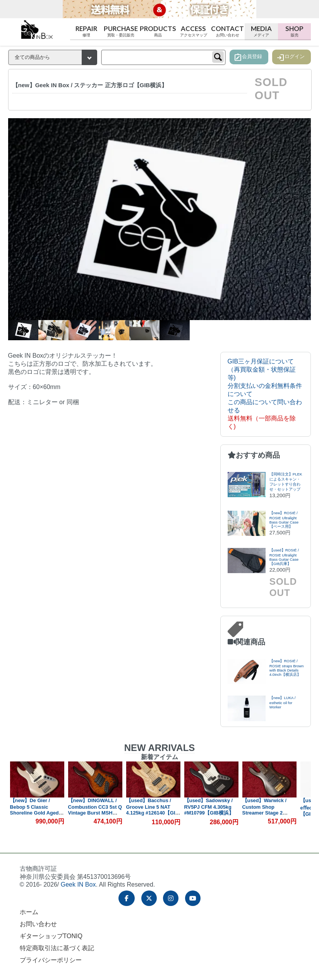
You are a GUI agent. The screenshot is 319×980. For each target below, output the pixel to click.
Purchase (121, 31)
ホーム (29, 912)
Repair (87, 31)
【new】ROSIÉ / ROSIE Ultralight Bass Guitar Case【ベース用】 (284, 520)
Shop (295, 31)
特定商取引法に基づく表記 (57, 948)
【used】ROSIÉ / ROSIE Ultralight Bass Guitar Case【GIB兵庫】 (284, 557)
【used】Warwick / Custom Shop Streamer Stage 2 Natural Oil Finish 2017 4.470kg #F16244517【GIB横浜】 (269, 815)
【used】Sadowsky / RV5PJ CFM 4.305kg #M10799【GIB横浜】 (209, 807)
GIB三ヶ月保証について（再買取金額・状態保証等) (262, 369)
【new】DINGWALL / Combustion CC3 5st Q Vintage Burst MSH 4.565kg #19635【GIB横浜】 (95, 813)
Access (194, 31)
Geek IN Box (78, 884)
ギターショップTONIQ (51, 936)
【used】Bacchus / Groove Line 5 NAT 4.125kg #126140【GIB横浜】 (153, 810)
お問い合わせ (38, 924)
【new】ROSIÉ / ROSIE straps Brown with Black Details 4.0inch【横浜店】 (287, 668)
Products (158, 31)
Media (261, 31)
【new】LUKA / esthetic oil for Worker (282, 702)
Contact (228, 31)
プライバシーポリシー (51, 960)
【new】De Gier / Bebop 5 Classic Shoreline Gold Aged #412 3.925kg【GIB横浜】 (35, 813)
